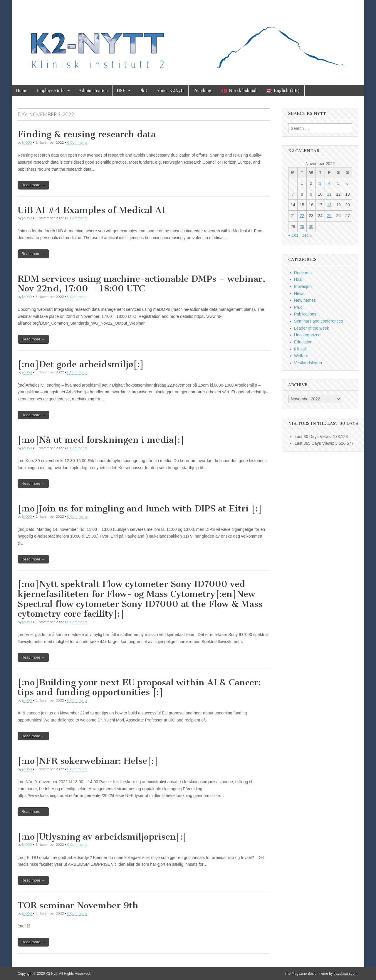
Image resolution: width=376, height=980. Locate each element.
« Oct (293, 235)
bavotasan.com (346, 974)
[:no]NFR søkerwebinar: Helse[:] (88, 761)
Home (22, 91)
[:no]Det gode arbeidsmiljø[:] (81, 364)
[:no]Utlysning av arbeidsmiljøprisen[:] (102, 837)
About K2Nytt (170, 91)
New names (305, 300)
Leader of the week (312, 328)
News (299, 293)
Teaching (202, 91)
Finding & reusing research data (87, 134)
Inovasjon (303, 286)
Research (303, 273)
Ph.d (298, 307)
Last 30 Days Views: (314, 437)
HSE (121, 91)
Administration (93, 91)
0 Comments (77, 142)
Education (303, 342)
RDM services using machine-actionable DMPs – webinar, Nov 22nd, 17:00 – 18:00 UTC (141, 284)
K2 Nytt (52, 974)
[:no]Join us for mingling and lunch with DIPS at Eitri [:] (140, 509)
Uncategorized (307, 335)
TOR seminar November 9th (78, 905)
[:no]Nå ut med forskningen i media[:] (101, 440)
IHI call (300, 349)
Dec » (307, 235)
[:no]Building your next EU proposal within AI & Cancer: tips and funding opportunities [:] (139, 687)
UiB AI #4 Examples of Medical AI (91, 210)
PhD (143, 91)
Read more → (33, 185)
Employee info (51, 91)
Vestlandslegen (308, 363)
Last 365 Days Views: (315, 443)
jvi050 (27, 142)
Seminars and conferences (319, 321)
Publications (305, 314)
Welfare (301, 356)
